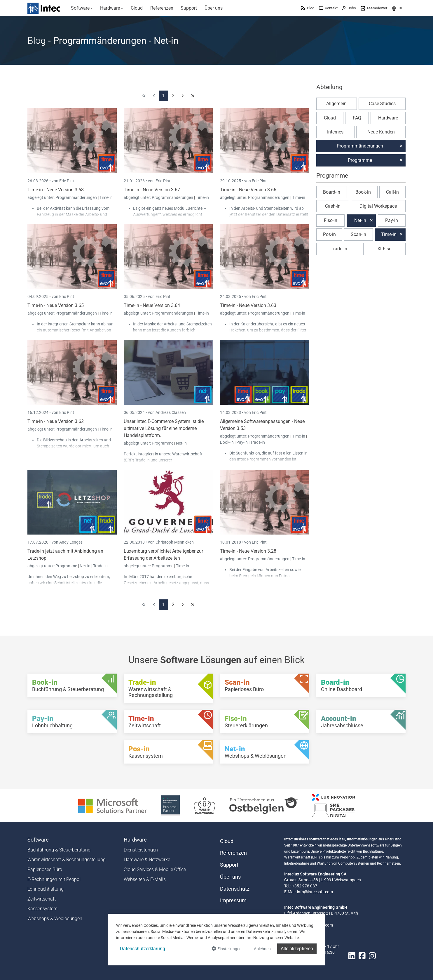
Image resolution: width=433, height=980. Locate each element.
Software (38, 840)
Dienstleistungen (141, 850)
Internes (335, 132)
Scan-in (358, 234)
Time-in (106, 197)
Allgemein (336, 104)
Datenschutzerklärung (143, 949)
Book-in (227, 442)
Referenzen (233, 853)
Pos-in (329, 234)
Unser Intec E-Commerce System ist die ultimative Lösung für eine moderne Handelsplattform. (164, 428)
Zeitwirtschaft (42, 899)
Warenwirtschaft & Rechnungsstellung (67, 860)
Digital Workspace (378, 206)
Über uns (230, 877)
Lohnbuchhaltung (46, 889)
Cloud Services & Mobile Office (155, 869)
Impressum (233, 901)
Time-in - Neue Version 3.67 (152, 190)
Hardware (388, 118)
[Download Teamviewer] (374, 8)
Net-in (181, 443)
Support (229, 865)
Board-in (332, 192)
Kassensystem (42, 909)
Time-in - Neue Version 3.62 (56, 421)
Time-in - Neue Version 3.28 (248, 551)
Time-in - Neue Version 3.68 (56, 190)
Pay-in (242, 442)
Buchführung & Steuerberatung (59, 850)
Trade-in (258, 442)
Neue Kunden (381, 132)
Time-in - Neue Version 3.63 (248, 305)
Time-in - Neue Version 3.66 (248, 190)
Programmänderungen (77, 197)
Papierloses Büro (45, 869)
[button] (398, 8)
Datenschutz (235, 889)
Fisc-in (331, 220)
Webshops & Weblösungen (55, 919)
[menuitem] (82, 8)
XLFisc (384, 249)
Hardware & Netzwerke (147, 860)
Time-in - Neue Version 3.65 (56, 305)
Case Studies (382, 104)
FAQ (357, 118)
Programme (163, 443)
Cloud (330, 118)
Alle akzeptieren (297, 949)
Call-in (392, 192)
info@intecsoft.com (315, 892)
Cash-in (333, 206)
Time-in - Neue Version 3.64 (152, 305)
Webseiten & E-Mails (145, 879)
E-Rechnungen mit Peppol (54, 879)
